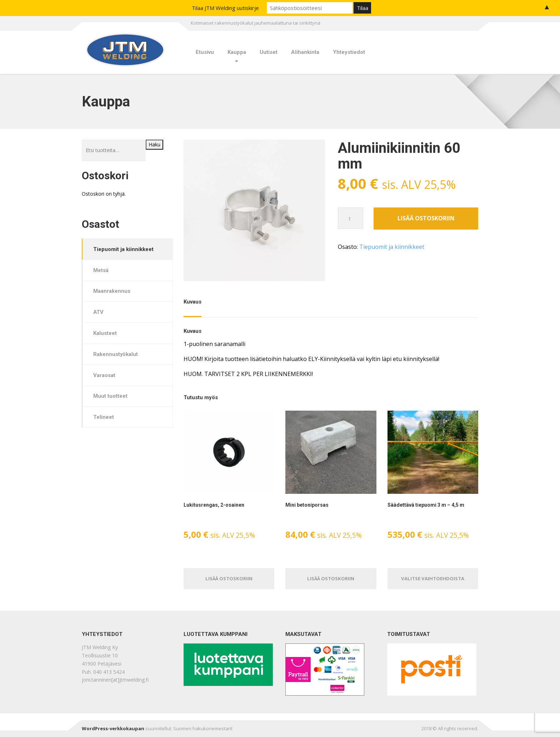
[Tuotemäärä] (351, 218)
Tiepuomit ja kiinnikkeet (392, 247)
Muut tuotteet (111, 398)
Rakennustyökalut (116, 355)
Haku (154, 144)
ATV (99, 313)
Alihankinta (305, 52)
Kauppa (237, 52)
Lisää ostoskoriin (426, 219)
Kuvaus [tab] (192, 302)
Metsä (101, 270)
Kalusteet (105, 334)
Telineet (104, 419)
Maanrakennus (112, 292)
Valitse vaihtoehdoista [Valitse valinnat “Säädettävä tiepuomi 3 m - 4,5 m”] (433, 578)
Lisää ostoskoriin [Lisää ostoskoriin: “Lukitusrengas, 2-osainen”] (229, 578)
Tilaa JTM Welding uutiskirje (225, 8)
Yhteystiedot (349, 52)
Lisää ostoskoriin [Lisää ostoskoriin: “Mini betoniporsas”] (331, 578)
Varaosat (105, 376)
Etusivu (205, 52)
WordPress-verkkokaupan (113, 728)
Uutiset (269, 52)
